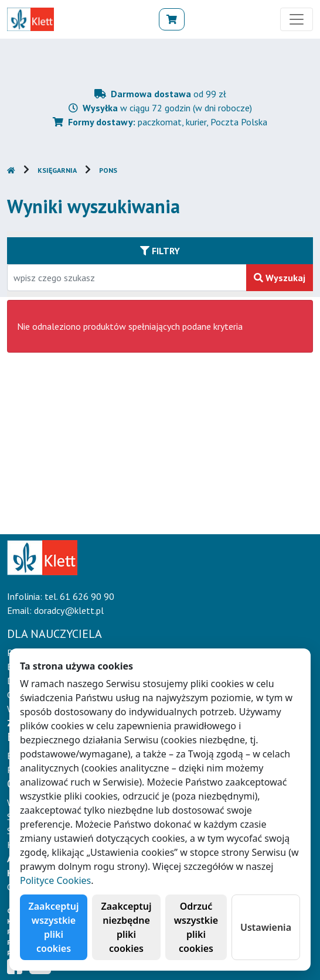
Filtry (160, 251)
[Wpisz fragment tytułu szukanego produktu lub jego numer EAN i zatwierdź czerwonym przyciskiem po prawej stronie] (127, 278)
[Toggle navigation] (297, 19)
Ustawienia (266, 927)
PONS (108, 170)
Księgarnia (57, 170)
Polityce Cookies (55, 880)
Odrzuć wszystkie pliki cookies (196, 927)
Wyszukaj (280, 278)
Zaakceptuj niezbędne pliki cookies (127, 927)
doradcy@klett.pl (69, 610)
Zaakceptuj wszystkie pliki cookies (54, 927)
